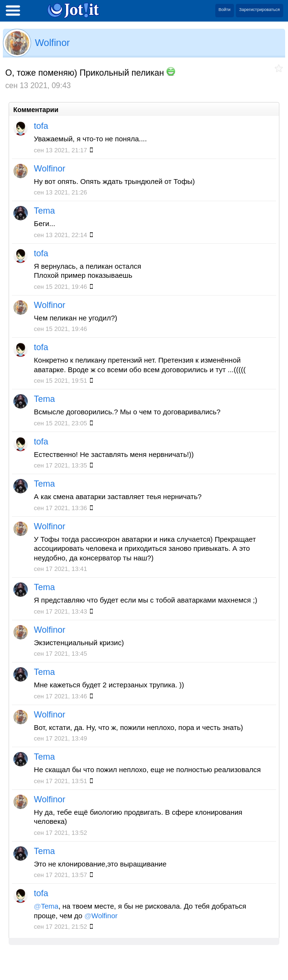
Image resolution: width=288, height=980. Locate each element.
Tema (44, 211)
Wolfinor (52, 43)
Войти (225, 10)
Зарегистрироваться (260, 10)
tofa (41, 126)
